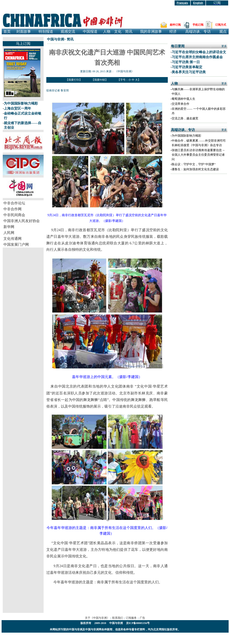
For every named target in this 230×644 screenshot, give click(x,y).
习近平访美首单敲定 (187, 67)
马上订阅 (23, 44)
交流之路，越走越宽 (185, 118)
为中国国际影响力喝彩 (21, 103)
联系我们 (118, 618)
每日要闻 (178, 46)
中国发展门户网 (16, 244)
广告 (142, 618)
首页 (7, 31)
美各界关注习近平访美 (189, 72)
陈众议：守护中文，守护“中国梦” (194, 164)
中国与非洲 (56, 39)
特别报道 (46, 31)
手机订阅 (198, 25)
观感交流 (68, 31)
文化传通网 (12, 239)
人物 (107, 31)
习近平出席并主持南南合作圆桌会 (197, 57)
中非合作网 (12, 209)
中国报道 (90, 31)
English (198, 3)
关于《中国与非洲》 (97, 618)
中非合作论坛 (14, 203)
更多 (224, 46)
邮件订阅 (175, 25)
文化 (118, 31)
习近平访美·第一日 (186, 62)
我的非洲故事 (151, 31)
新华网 (9, 227)
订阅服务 (131, 618)
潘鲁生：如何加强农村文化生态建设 (195, 169)
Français (182, 3)
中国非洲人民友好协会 (22, 221)
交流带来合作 (181, 104)
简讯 (129, 31)
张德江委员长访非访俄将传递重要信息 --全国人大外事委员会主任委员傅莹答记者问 (198, 155)
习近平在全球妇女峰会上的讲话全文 (199, 52)
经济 (173, 31)
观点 (223, 31)
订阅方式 (221, 25)
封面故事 (24, 31)
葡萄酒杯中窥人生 (183, 99)
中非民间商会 (14, 215)
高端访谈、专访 (198, 31)
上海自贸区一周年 (17, 108)
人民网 (9, 233)
